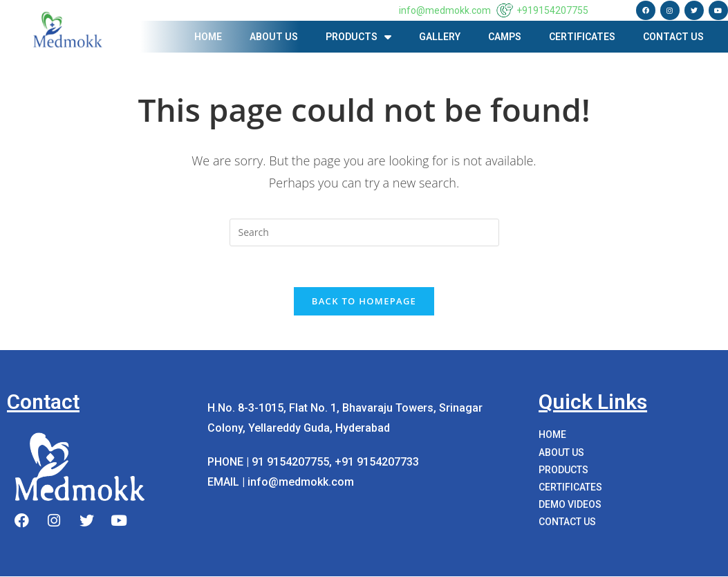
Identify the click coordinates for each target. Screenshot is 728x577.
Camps (505, 37)
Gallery (440, 37)
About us (274, 37)
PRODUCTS (358, 37)
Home (208, 37)
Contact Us (673, 37)
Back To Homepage (364, 302)
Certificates (582, 37)
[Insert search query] (364, 232)
